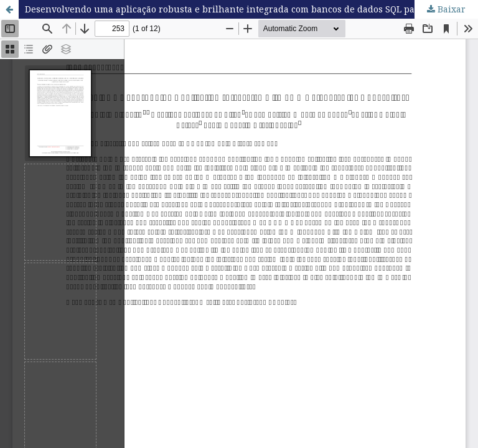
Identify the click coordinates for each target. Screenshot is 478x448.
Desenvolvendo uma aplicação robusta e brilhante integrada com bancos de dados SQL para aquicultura (251, 9)
